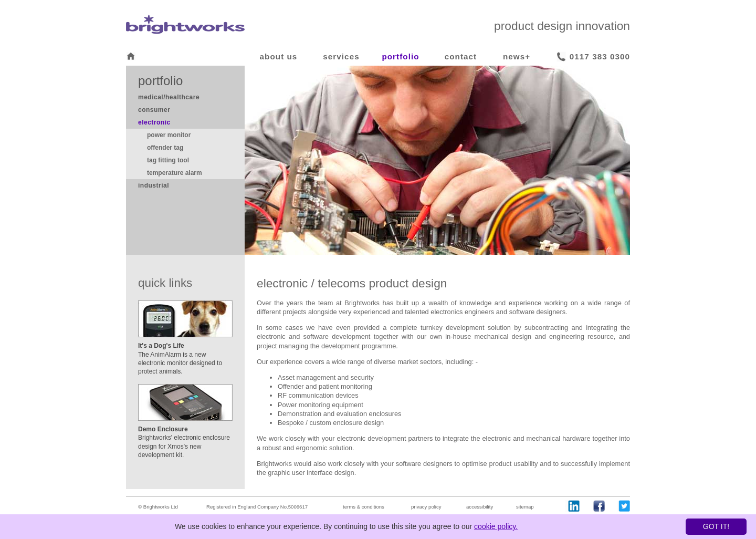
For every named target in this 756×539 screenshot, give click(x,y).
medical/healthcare (169, 97)
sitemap (525, 507)
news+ (517, 56)
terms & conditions (364, 507)
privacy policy (426, 507)
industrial (154, 185)
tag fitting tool (168, 160)
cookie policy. (496, 526)
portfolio (400, 56)
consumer (154, 110)
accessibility (480, 507)
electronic (154, 122)
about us (279, 56)
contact (461, 56)
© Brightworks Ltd (158, 507)
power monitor (169, 135)
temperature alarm (175, 173)
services (341, 56)
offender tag (165, 148)
